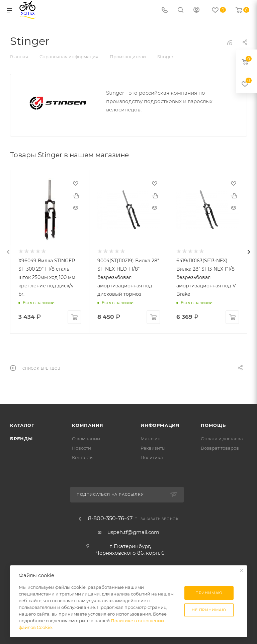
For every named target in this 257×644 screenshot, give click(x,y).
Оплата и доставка (222, 438)
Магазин (151, 438)
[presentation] (8, 252)
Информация (160, 425)
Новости (81, 447)
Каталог (22, 425)
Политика (152, 457)
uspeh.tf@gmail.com (133, 531)
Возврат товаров (220, 447)
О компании (86, 438)
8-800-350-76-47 (110, 518)
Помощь (213, 425)
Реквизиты (153, 447)
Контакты (83, 457)
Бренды (21, 438)
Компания (88, 425)
